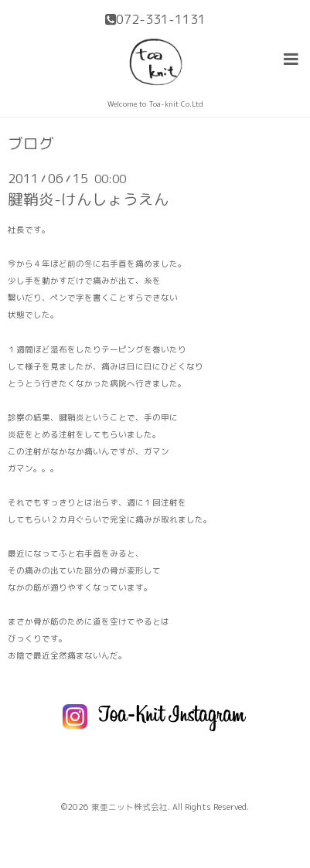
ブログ (31, 144)
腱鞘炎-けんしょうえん (89, 199)
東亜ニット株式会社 (129, 807)
